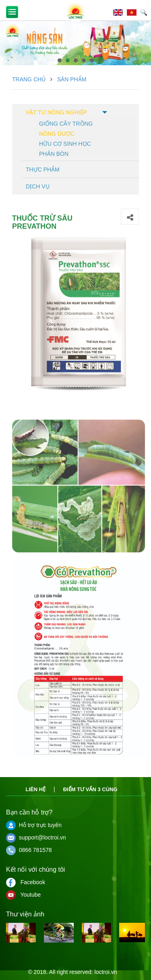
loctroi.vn (106, 972)
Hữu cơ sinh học (65, 143)
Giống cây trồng (66, 123)
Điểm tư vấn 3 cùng (90, 789)
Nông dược (57, 133)
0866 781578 (29, 850)
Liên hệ (35, 789)
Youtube (23, 895)
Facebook (26, 882)
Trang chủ (29, 79)
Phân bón (54, 153)
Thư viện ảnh (25, 914)
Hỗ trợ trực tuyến (34, 825)
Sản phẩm (72, 79)
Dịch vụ (38, 186)
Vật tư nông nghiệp (56, 112)
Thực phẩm (43, 170)
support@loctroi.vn (36, 837)
